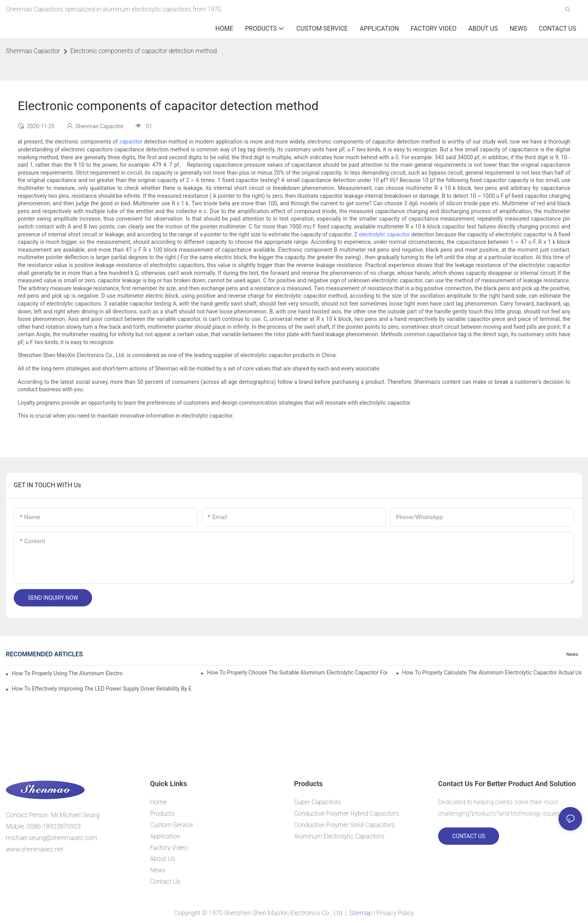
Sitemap (360, 913)
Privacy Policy (395, 913)
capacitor (131, 142)
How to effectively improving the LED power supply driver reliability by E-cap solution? (102, 689)
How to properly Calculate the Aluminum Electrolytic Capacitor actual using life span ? (492, 672)
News (572, 654)
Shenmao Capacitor (33, 51)
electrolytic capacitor (384, 234)
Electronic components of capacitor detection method (144, 51)
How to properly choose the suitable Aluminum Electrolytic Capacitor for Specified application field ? (297, 672)
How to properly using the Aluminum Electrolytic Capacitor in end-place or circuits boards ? (67, 673)
